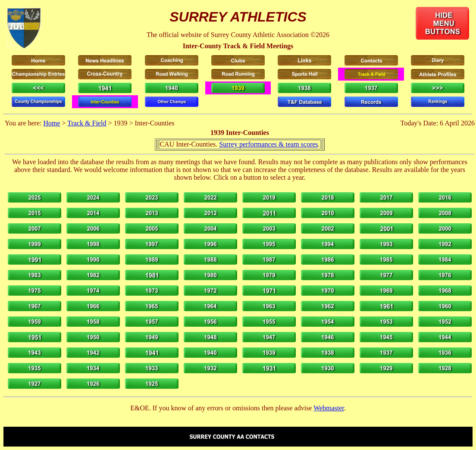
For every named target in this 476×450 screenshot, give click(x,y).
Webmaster (329, 408)
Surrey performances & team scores (268, 144)
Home (52, 123)
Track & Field (87, 123)
